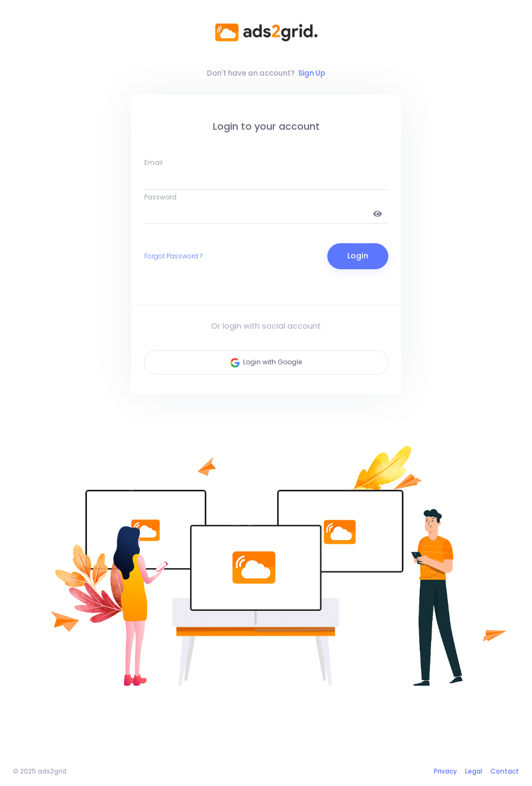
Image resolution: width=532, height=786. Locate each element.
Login (358, 256)
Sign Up (312, 73)
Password (160, 197)
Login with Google (266, 362)
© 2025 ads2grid (40, 771)
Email (153, 162)
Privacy (445, 771)
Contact (505, 771)
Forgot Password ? (173, 256)
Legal (474, 771)
